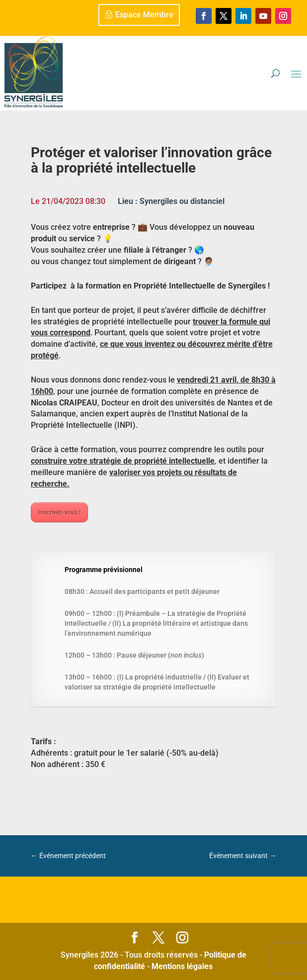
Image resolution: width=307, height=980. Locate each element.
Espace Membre (144, 15)
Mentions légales (182, 966)
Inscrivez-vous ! (59, 512)
